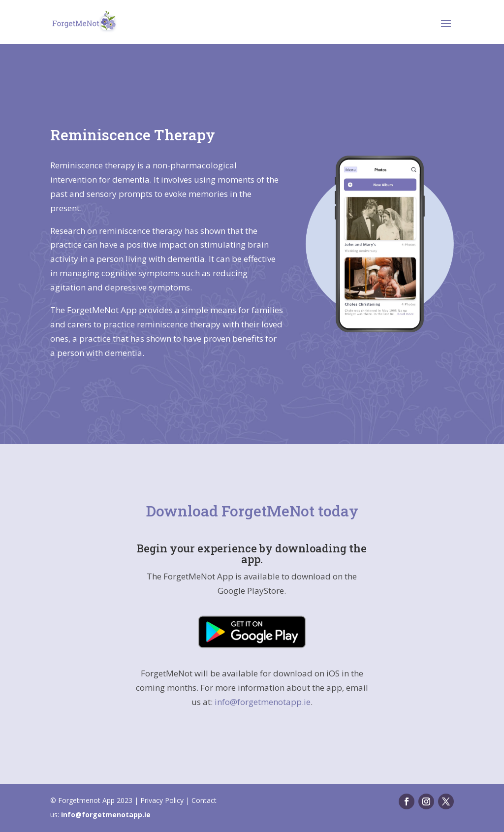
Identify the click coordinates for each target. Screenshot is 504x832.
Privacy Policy (162, 800)
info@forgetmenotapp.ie (263, 702)
